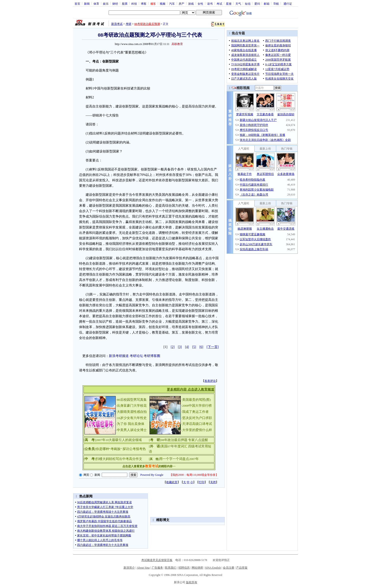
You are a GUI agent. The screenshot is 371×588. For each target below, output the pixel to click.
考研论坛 (136, 356)
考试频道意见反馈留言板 (157, 560)
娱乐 (106, 4)
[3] (180, 347)
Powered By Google (152, 475)
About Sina (143, 568)
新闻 (87, 4)
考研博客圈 (152, 356)
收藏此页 (172, 482)
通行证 (288, 4)
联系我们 (171, 568)
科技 (134, 4)
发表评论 (210, 381)
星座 (229, 4)
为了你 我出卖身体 (130, 424)
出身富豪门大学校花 (132, 406)
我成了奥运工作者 (195, 412)
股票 (125, 4)
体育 (96, 4)
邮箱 (267, 4)
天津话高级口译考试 (197, 424)
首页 (77, 4)
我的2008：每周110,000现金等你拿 (194, 475)
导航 (276, 4)
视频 (163, 4)
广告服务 (157, 568)
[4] (187, 347)
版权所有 (192, 582)
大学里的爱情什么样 (197, 430)
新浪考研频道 (119, 356)
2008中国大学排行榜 (197, 406)
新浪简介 (129, 568)
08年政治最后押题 (174, 440)
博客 (144, 4)
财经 (115, 4)
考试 (219, 4)
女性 (200, 4)
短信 (248, 4)
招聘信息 (184, 568)
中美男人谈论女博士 (132, 430)
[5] (194, 347)
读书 (210, 4)
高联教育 (177, 44)
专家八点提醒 (198, 440)
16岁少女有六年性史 (132, 418)
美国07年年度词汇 (174, 446)
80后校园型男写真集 (132, 400)
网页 (86, 475)
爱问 (257, 4)
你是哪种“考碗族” (109, 449)
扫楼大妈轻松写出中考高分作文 (119, 459)
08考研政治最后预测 (147, 24)
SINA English (213, 568)
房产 (181, 4)
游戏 (191, 4)
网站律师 (197, 568)
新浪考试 (117, 24)
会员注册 (229, 568)
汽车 (172, 4)
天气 (238, 4)
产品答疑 (242, 568)
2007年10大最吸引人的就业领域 (119, 440)
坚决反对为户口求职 (197, 418)
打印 (202, 482)
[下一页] (213, 347)
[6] (201, 347)
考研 (128, 24)
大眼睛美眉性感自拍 (132, 412)
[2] (172, 347)
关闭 (213, 482)
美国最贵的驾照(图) (197, 400)
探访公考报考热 (134, 449)
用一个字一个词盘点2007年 (179, 459)
